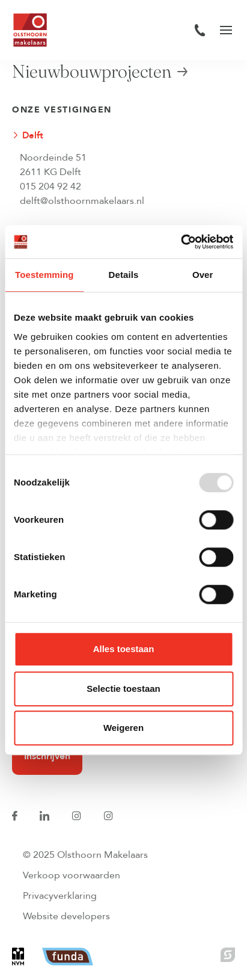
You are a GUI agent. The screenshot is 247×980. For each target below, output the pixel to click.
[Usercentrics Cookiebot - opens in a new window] (181, 242)
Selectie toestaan (124, 689)
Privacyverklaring (60, 896)
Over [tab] (203, 275)
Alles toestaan (124, 649)
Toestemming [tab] (44, 275)
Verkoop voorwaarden (72, 875)
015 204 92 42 (50, 186)
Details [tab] (124, 275)
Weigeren (124, 728)
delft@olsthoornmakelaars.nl (82, 201)
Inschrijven (47, 756)
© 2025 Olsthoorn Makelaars (85, 855)
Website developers (66, 916)
